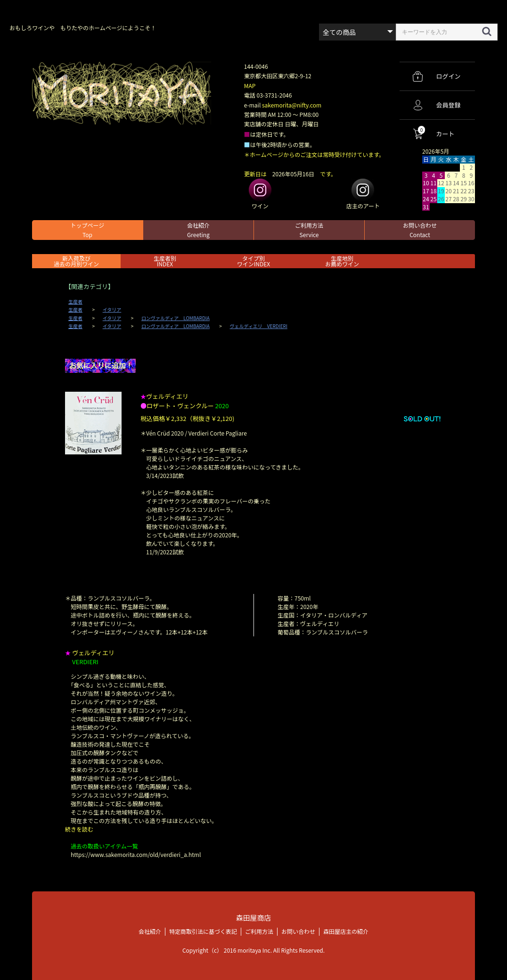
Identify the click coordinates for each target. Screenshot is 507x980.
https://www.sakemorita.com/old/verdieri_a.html (136, 854)
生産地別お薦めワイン (342, 261)
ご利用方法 (309, 230)
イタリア (112, 310)
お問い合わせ (420, 230)
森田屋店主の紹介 (346, 931)
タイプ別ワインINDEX (253, 261)
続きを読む (79, 829)
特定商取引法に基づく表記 (203, 931)
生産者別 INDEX (165, 261)
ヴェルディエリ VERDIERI (259, 326)
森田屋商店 (253, 918)
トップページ (88, 230)
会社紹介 (198, 230)
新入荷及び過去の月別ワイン (76, 261)
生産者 (75, 302)
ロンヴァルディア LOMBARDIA (176, 318)
